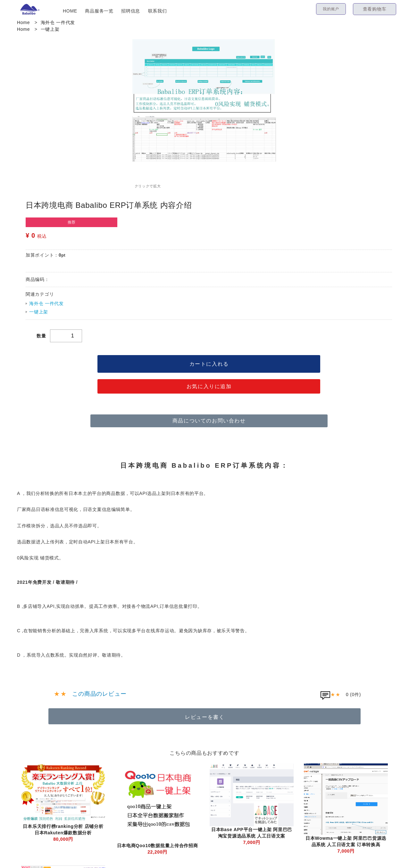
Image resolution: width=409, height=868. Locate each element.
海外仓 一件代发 (58, 22)
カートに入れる (209, 364)
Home (23, 22)
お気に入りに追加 (209, 386)
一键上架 (50, 29)
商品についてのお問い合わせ (209, 421)
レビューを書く (205, 717)
